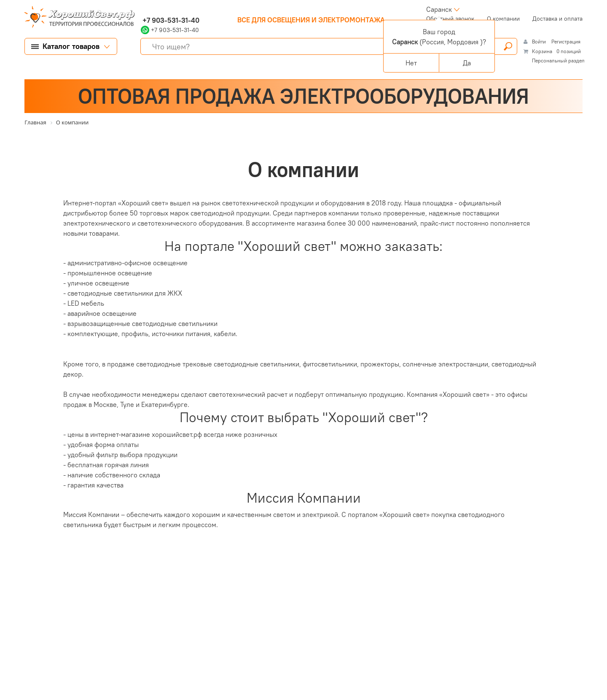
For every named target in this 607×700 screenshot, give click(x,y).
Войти (540, 42)
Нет (411, 63)
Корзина (542, 51)
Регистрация (566, 42)
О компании (503, 19)
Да (467, 63)
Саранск (439, 9)
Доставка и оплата (557, 19)
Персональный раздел (558, 61)
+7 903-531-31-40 (170, 20)
